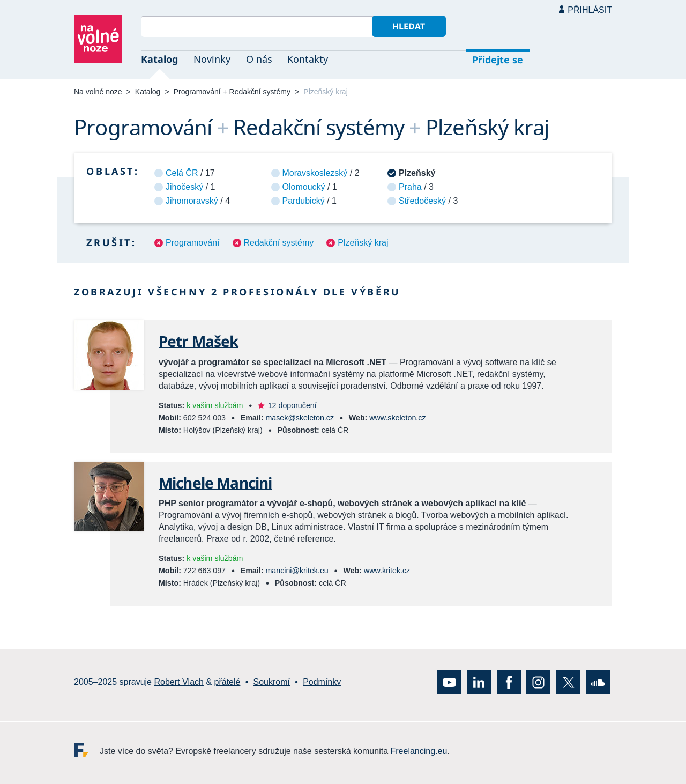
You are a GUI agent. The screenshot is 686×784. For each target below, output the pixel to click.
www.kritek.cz (387, 571)
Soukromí (272, 682)
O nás (259, 59)
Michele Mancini (215, 483)
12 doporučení (292, 405)
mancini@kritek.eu (297, 571)
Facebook (509, 682)
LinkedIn (479, 682)
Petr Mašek (199, 341)
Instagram (538, 682)
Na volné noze (98, 92)
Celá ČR (182, 173)
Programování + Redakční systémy (232, 92)
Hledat (409, 26)
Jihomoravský (192, 201)
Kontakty (308, 59)
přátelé (228, 682)
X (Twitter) (568, 682)
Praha (410, 187)
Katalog (159, 59)
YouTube (449, 682)
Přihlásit (590, 10)
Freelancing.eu (87, 749)
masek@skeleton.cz (300, 418)
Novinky (212, 59)
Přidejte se (498, 60)
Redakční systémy (279, 243)
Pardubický (304, 201)
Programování (193, 243)
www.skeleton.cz (397, 418)
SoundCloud (598, 682)
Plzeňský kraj (363, 243)
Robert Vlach (179, 682)
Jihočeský (184, 187)
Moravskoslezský (315, 173)
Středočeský (422, 201)
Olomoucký (304, 187)
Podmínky (322, 682)
